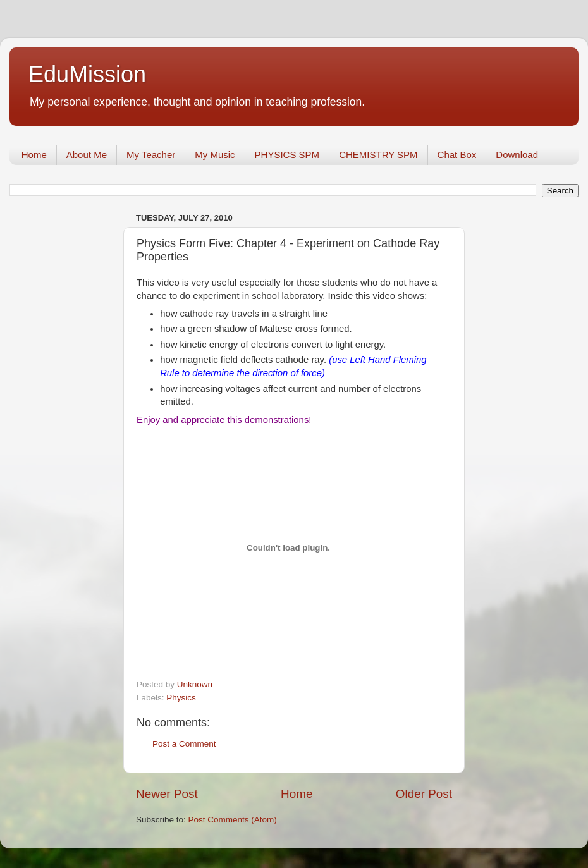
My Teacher (151, 155)
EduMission (87, 74)
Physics (181, 698)
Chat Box (457, 155)
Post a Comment (184, 744)
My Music (215, 155)
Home (34, 155)
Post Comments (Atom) (233, 820)
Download (517, 155)
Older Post (424, 794)
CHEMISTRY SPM (378, 155)
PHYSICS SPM (287, 155)
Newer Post (167, 794)
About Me (87, 155)
